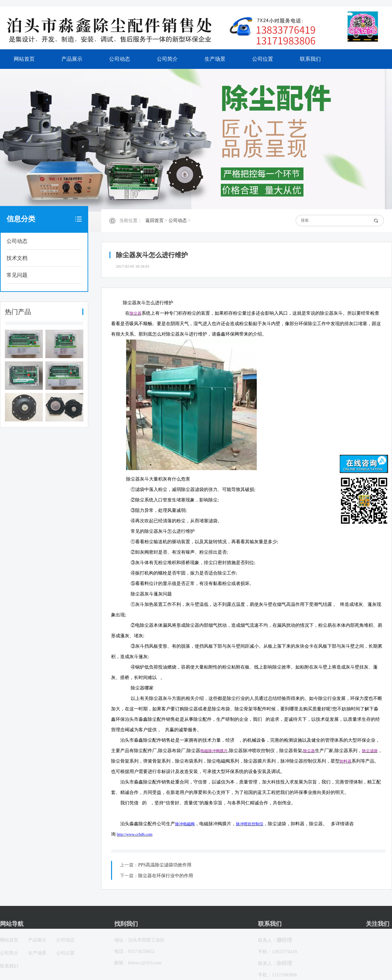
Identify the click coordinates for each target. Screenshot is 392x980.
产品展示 (72, 59)
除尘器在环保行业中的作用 (166, 876)
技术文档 (17, 258)
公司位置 (263, 59)
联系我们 (310, 59)
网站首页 (24, 59)
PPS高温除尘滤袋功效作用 (165, 865)
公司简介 (167, 59)
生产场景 (215, 59)
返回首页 (155, 221)
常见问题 (17, 275)
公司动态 (120, 59)
